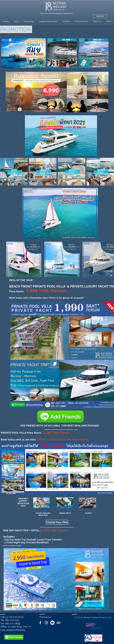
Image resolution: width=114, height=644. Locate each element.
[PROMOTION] (100, 16)
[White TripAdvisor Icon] (58, 623)
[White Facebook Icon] (40, 623)
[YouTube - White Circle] (52, 623)
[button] (57, 522)
